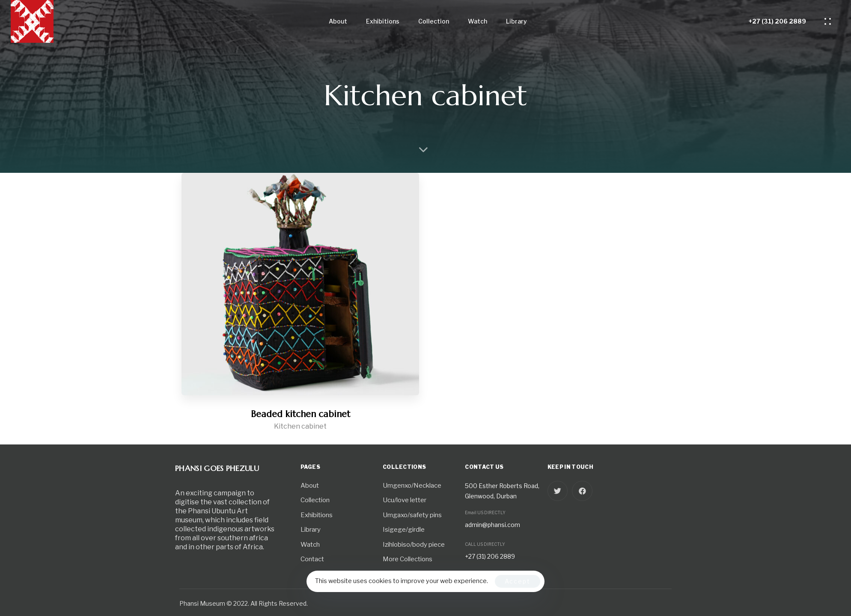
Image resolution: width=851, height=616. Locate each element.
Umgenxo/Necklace (412, 486)
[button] (830, 21)
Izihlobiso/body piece (414, 545)
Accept (518, 581)
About (338, 21)
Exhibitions (383, 21)
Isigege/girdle (404, 530)
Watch (478, 21)
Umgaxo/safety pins (412, 515)
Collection (434, 21)
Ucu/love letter (405, 500)
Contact (312, 559)
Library (516, 21)
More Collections (408, 559)
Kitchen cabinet (300, 426)
